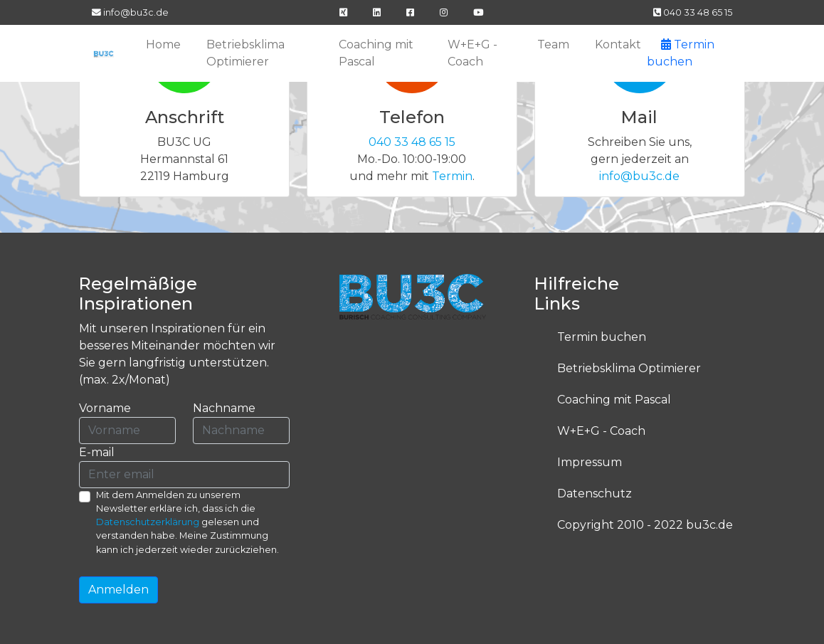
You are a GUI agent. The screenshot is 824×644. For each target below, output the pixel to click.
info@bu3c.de (130, 12)
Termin (452, 176)
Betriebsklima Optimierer (245, 53)
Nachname (224, 408)
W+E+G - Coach (472, 53)
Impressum (590, 462)
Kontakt (618, 44)
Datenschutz (595, 493)
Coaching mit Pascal (376, 53)
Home (163, 44)
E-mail (97, 452)
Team (553, 44)
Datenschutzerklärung (148, 522)
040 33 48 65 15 (693, 12)
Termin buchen (602, 337)
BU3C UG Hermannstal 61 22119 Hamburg (185, 159)
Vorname (105, 408)
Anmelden (118, 590)
